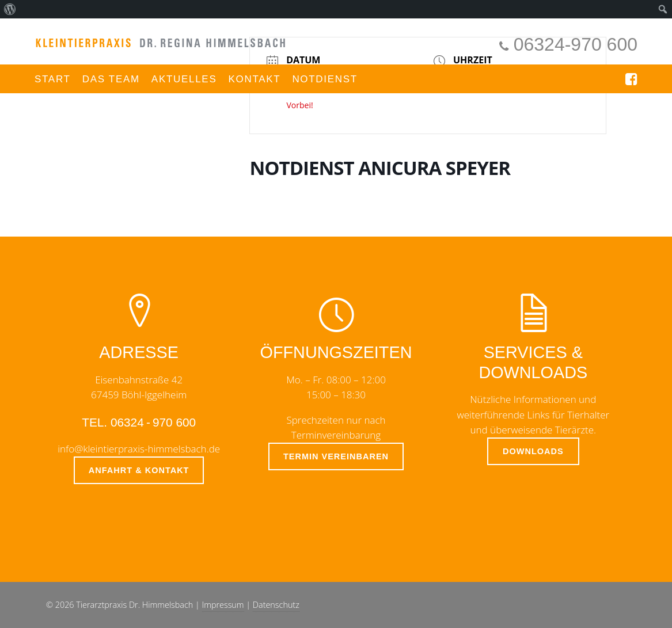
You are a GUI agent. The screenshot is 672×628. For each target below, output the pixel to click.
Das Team (111, 79)
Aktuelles (184, 79)
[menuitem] (10, 9)
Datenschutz (276, 605)
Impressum (223, 605)
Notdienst (325, 79)
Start (53, 79)
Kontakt (254, 79)
